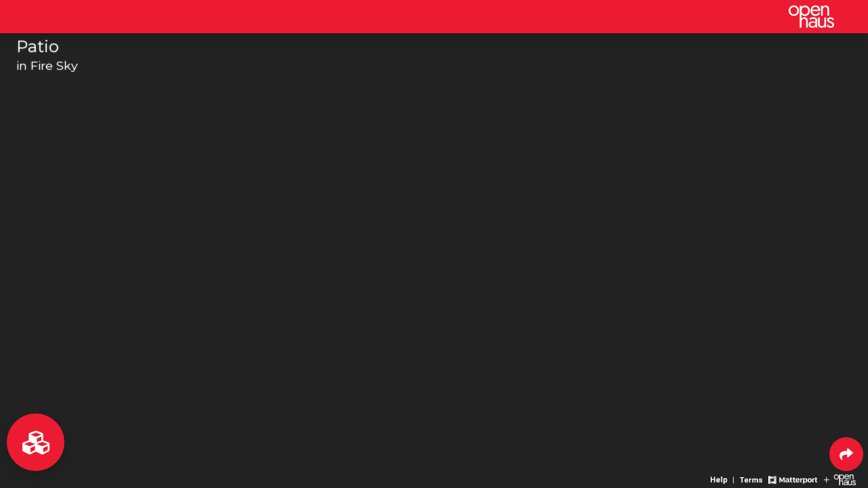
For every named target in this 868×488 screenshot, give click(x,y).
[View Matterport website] (792, 479)
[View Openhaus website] (840, 479)
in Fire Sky (47, 65)
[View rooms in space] (36, 442)
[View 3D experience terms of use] (752, 479)
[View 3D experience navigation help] (724, 479)
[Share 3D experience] (846, 454)
